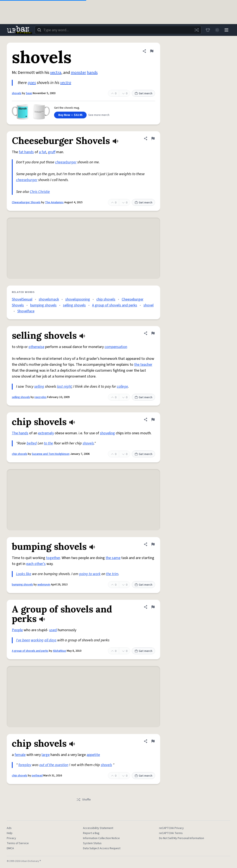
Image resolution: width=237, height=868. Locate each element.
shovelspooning (78, 299)
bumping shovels (43, 305)
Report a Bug (91, 833)
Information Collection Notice (101, 838)
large (46, 755)
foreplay (25, 765)
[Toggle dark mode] (217, 30)
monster (78, 73)
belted (32, 443)
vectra (56, 73)
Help (10, 833)
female (20, 755)
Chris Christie (40, 192)
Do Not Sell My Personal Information (182, 838)
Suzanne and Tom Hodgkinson (51, 454)
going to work (90, 574)
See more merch (99, 115)
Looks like (24, 574)
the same (113, 558)
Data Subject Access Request (102, 848)
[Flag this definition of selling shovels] (153, 333)
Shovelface (26, 311)
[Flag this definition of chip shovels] (153, 420)
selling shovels (74, 305)
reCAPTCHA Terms (171, 833)
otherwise (36, 347)
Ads (9, 828)
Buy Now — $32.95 (70, 115)
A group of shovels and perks (115, 305)
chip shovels (106, 299)
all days (50, 640)
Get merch (143, 93)
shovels (17, 93)
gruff (52, 152)
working (37, 640)
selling (39, 387)
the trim (112, 574)
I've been (23, 640)
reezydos (40, 397)
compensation (116, 347)
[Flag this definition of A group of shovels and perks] (153, 607)
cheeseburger (66, 162)
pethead (37, 776)
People (17, 630)
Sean (29, 93)
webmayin (44, 585)
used (53, 630)
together (53, 558)
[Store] (208, 30)
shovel (148, 305)
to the (48, 443)
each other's (36, 564)
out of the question (54, 765)
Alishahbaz (59, 651)
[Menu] (226, 30)
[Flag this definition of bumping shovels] (153, 544)
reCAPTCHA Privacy (171, 828)
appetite (93, 755)
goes (32, 83)
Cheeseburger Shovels (26, 202)
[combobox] (118, 30)
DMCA (10, 848)
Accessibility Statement (98, 828)
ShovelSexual (22, 299)
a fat (43, 152)
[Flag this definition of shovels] (152, 51)
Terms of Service (18, 843)
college (122, 387)
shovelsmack (49, 299)
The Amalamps (54, 202)
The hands (20, 433)
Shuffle (84, 800)
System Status (92, 843)
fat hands (26, 152)
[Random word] (196, 30)
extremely (46, 433)
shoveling (107, 433)
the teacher (143, 365)
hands (92, 73)
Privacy (11, 838)
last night (64, 387)
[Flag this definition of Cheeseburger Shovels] (153, 138)
